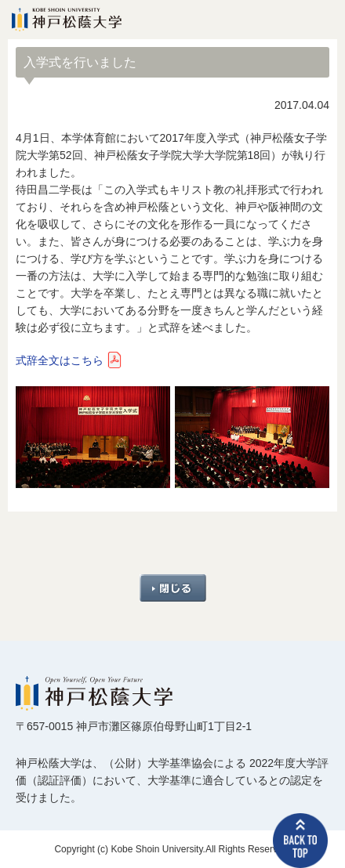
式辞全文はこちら (60, 360)
